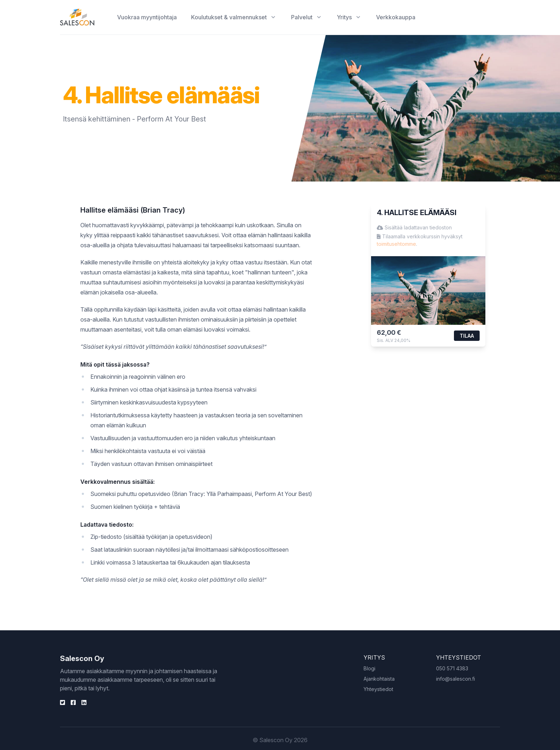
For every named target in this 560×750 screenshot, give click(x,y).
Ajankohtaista (379, 679)
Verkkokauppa (396, 17)
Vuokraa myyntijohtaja (147, 17)
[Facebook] (73, 702)
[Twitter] (84, 702)
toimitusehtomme (396, 244)
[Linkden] (62, 702)
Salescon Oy (82, 659)
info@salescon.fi (456, 679)
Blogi (369, 668)
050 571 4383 (452, 668)
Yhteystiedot (378, 689)
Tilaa (467, 336)
